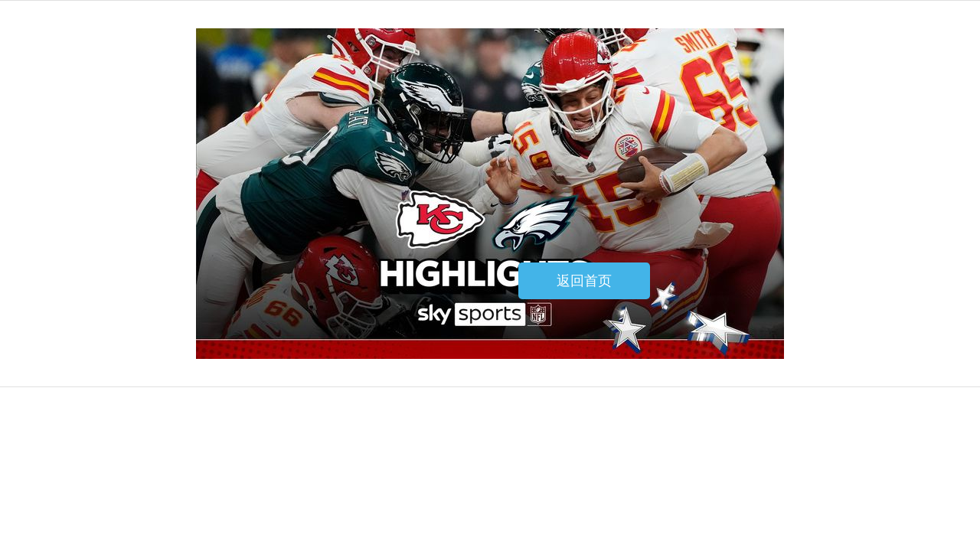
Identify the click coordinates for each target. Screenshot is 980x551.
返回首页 (584, 281)
